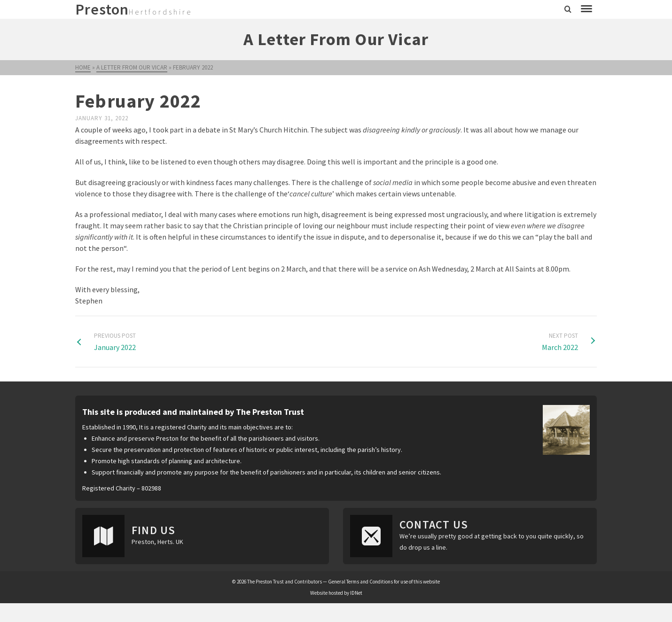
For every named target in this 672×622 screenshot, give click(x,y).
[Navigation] (586, 9)
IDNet (356, 593)
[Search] (568, 9)
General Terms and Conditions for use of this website (384, 582)
